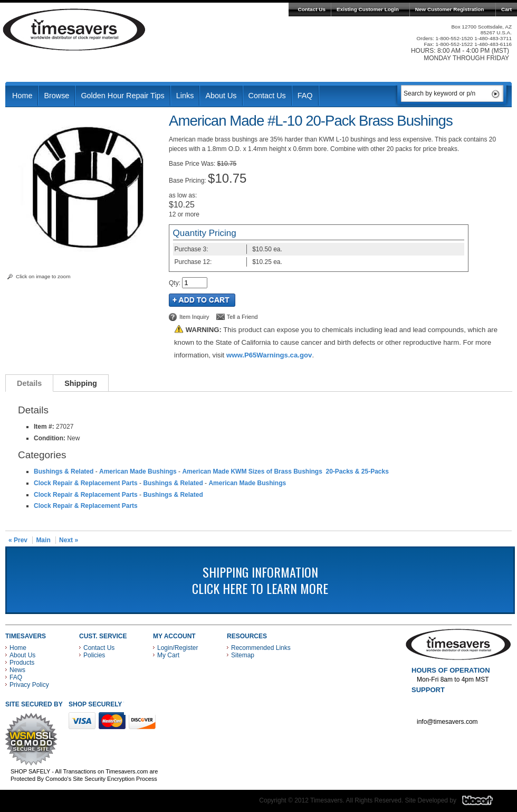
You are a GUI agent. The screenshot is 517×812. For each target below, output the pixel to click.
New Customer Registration (450, 9)
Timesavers (74, 30)
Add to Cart (202, 300)
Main (43, 540)
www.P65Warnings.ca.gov (269, 355)
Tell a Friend (242, 317)
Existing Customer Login (368, 9)
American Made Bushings (138, 471)
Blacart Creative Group (484, 803)
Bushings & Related (64, 471)
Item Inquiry (194, 317)
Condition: (50, 438)
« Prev (18, 540)
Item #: (45, 427)
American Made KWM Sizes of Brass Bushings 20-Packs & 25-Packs (285, 471)
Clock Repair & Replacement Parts (86, 483)
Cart (506, 9)
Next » (69, 540)
